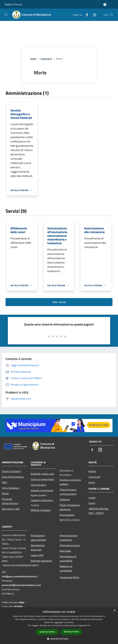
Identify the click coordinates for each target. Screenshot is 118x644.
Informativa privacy (70, 545)
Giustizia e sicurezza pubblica (70, 482)
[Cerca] (112, 15)
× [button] (115, 611)
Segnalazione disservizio (38, 547)
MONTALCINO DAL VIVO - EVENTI (99, 511)
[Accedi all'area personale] (105, 5)
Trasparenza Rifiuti (69, 577)
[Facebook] (86, 15)
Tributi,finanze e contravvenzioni (68, 492)
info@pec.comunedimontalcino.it (20, 576)
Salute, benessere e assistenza (70, 507)
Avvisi (92, 482)
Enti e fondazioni (11, 488)
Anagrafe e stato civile (42, 474)
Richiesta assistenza (41, 561)
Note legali (65, 551)
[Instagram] (93, 15)
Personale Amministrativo (10, 501)
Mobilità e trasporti (41, 510)
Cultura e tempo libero (42, 479)
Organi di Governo (11, 471)
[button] (59, 639)
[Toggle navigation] (6, 14)
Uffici (5, 482)
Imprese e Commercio (42, 490)
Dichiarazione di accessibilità (68, 559)
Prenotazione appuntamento (38, 538)
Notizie (92, 471)
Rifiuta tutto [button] (71, 632)
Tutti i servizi (59, 302)
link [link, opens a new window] (89, 625)
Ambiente (65, 499)
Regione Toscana (13, 4)
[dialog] (59, 626)
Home (33, 59)
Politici (5, 493)
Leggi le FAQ (37, 555)
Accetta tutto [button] (47, 632)
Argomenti (46, 59)
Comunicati (94, 477)
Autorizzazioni (67, 515)
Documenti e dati (11, 509)
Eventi (92, 503)
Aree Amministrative (13, 477)
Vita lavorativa (38, 485)
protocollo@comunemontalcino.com (21, 585)
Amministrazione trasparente (69, 538)
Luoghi (92, 498)
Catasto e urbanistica (42, 500)
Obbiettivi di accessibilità (66, 568)
